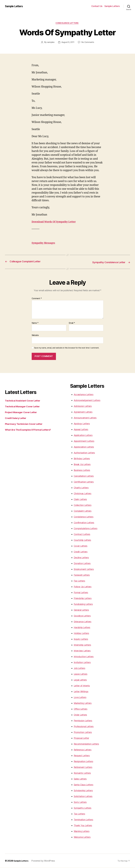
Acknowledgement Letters (87, 401)
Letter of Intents (82, 686)
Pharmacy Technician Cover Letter (24, 424)
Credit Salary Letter (16, 418)
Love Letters (80, 698)
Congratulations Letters (86, 529)
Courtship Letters (82, 540)
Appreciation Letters (84, 447)
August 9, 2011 (68, 43)
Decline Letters (81, 558)
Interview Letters (82, 651)
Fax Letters (79, 581)
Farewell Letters (82, 575)
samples (50, 43)
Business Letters (82, 470)
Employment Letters (84, 569)
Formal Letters (81, 593)
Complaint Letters (83, 511)
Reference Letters (83, 750)
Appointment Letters (84, 441)
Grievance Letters (83, 622)
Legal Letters (80, 680)
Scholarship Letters (83, 791)
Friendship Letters (83, 599)
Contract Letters (82, 534)
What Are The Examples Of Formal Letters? (28, 430)
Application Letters (83, 435)
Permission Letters (83, 721)
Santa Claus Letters (84, 785)
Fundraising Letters (83, 604)
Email (72, 323)
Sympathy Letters (83, 808)
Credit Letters (81, 552)
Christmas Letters (83, 494)
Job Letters (80, 668)
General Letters (81, 610)
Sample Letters (15, 6)
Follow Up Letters (83, 587)
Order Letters (80, 715)
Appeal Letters (81, 430)
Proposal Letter (81, 738)
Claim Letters (80, 500)
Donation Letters (82, 564)
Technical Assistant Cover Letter (23, 401)
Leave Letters (81, 674)
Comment (37, 299)
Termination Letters (83, 820)
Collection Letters (83, 505)
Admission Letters (83, 406)
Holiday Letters (81, 633)
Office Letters (81, 709)
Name (35, 323)
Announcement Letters (85, 418)
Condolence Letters (68, 23)
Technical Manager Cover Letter (22, 407)
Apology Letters (82, 424)
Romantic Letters (82, 773)
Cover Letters (81, 546)
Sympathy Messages (45, 243)
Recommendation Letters (86, 744)
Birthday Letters (82, 459)
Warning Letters (82, 832)
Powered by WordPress (45, 861)
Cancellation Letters (84, 476)
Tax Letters (79, 814)
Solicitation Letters (83, 797)
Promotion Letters (83, 733)
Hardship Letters (82, 628)
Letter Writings (81, 692)
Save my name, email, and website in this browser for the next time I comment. (67, 348)
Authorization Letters (84, 453)
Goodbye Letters (82, 616)
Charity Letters (81, 488)
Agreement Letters (83, 412)
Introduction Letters (84, 657)
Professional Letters (84, 727)
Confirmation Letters (84, 523)
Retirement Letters (83, 767)
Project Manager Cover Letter (21, 413)
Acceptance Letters (84, 395)
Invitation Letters (82, 663)
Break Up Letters (82, 465)
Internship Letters (82, 645)
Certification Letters (84, 482)
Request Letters (82, 756)
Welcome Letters (82, 837)
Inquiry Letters (81, 639)
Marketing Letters (83, 703)
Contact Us (97, 6)
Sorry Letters (80, 802)
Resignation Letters (83, 762)
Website (35, 335)
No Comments (88, 43)
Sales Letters (80, 779)
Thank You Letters (83, 826)
